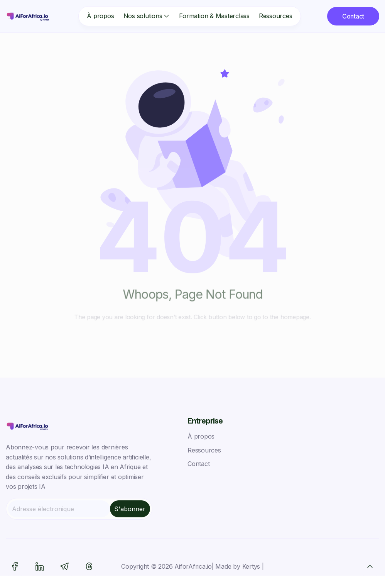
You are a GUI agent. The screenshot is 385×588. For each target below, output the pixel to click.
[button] (143, 16)
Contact (198, 464)
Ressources (276, 16)
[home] (29, 16)
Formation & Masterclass (214, 16)
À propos (100, 16)
